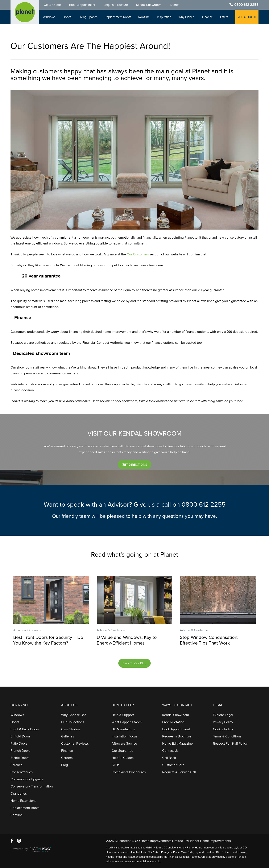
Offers (224, 17)
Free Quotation (173, 722)
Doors (67, 17)
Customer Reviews (75, 744)
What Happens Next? (127, 722)
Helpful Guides (123, 758)
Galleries (68, 736)
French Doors (20, 751)
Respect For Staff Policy (230, 744)
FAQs (115, 765)
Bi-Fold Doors (20, 736)
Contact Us (170, 751)
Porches (16, 765)
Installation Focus (124, 736)
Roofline (144, 17)
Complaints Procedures (129, 772)
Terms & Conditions (227, 736)
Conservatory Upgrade (27, 779)
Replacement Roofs (118, 17)
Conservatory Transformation (32, 786)
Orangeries (19, 794)
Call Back (169, 758)
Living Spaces (88, 17)
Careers (67, 758)
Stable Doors (20, 758)
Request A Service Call (179, 772)
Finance (207, 17)
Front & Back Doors (25, 729)
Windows (49, 17)
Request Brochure (116, 5)
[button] (134, 465)
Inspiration (164, 17)
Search (175, 5)
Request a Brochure (177, 736)
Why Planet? (187, 17)
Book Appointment (82, 5)
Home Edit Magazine (177, 744)
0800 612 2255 (246, 5)
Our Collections (73, 722)
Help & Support (123, 715)
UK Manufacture (123, 729)
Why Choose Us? (73, 715)
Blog (65, 765)
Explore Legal (223, 715)
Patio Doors (19, 744)
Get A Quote (52, 5)
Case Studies (71, 729)
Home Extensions (23, 801)
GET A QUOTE (247, 17)
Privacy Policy (223, 722)
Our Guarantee (122, 751)
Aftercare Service (124, 744)
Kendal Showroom (149, 5)
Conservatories (22, 772)
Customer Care (173, 765)
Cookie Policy (223, 729)
